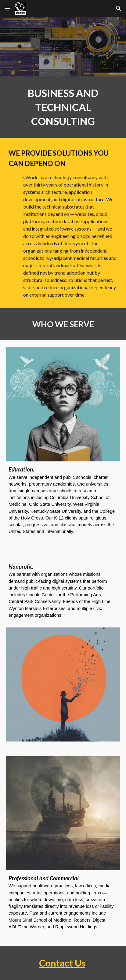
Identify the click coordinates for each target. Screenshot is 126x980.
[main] (63, 107)
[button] (7, 8)
